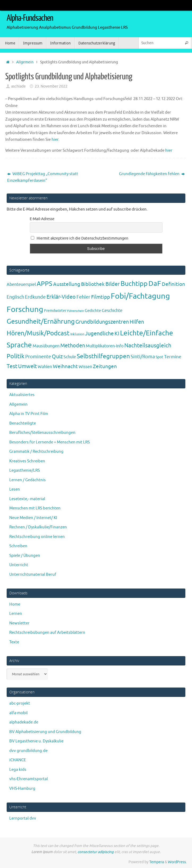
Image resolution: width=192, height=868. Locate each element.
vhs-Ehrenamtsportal (29, 779)
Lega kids (18, 770)
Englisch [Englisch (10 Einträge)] (15, 297)
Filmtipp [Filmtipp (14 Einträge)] (101, 297)
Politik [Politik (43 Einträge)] (16, 356)
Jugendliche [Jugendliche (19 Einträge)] (99, 334)
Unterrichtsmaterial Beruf (33, 575)
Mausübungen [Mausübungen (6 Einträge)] (46, 346)
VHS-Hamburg (22, 789)
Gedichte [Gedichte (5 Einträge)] (93, 311)
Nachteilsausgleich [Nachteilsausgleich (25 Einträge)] (148, 345)
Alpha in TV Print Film (29, 414)
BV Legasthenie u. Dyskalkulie (36, 741)
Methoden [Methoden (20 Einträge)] (73, 346)
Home (15, 604)
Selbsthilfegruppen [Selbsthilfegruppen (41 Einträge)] (103, 356)
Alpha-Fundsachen (30, 18)
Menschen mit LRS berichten (35, 508)
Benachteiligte (23, 423)
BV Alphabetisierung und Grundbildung (45, 732)
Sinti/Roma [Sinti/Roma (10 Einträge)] (143, 357)
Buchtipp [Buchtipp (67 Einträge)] (134, 284)
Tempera (157, 862)
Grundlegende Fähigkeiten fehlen (152, 174)
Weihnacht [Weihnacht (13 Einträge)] (65, 367)
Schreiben (18, 546)
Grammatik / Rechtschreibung (36, 452)
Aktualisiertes (22, 395)
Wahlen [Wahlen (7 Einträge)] (45, 367)
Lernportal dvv (23, 818)
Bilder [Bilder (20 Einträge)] (113, 284)
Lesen (15, 489)
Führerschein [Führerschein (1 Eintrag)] (76, 311)
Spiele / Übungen (25, 556)
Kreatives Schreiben (27, 461)
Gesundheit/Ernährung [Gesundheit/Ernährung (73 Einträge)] (41, 322)
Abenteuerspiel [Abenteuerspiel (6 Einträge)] (21, 285)
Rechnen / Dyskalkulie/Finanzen (38, 527)
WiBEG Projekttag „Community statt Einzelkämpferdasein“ (43, 177)
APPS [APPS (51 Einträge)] (44, 284)
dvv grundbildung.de (28, 751)
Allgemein (25, 62)
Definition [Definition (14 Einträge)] (173, 284)
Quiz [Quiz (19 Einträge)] (57, 357)
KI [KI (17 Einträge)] (117, 334)
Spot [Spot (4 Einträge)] (159, 357)
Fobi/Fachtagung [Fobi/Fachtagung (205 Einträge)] (140, 296)
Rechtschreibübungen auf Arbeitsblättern (47, 633)
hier (55, 140)
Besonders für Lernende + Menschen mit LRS (50, 442)
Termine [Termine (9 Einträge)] (173, 357)
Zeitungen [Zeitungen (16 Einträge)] (105, 366)
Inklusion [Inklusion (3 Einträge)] (77, 334)
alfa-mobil (18, 713)
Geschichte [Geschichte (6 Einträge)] (112, 311)
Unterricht (19, 565)
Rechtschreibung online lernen (37, 537)
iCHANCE (18, 760)
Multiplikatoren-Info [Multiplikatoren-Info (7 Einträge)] (105, 346)
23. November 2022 (51, 86)
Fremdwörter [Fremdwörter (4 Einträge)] (55, 311)
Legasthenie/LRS (25, 470)
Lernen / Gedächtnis (27, 480)
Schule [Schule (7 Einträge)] (70, 357)
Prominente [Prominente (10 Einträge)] (38, 357)
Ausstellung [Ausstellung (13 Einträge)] (67, 284)
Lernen (16, 614)
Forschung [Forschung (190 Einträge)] (25, 309)
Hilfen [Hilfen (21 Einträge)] (137, 322)
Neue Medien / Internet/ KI (33, 518)
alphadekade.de (24, 722)
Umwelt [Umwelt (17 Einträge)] (27, 366)
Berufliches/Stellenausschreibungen (42, 433)
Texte (14, 642)
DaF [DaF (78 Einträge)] (155, 284)
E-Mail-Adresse (42, 219)
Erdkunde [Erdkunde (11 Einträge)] (35, 297)
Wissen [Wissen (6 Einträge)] (85, 367)
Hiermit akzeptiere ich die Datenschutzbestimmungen (80, 238)
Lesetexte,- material (27, 499)
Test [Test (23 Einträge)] (12, 366)
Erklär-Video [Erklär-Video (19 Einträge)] (61, 297)
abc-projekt (20, 703)
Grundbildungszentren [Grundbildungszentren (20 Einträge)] (102, 322)
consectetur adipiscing (96, 852)
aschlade (18, 86)
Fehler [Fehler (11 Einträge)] (83, 297)
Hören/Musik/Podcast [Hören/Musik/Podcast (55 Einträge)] (38, 333)
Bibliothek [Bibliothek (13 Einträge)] (93, 284)
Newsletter (19, 623)
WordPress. (177, 862)
